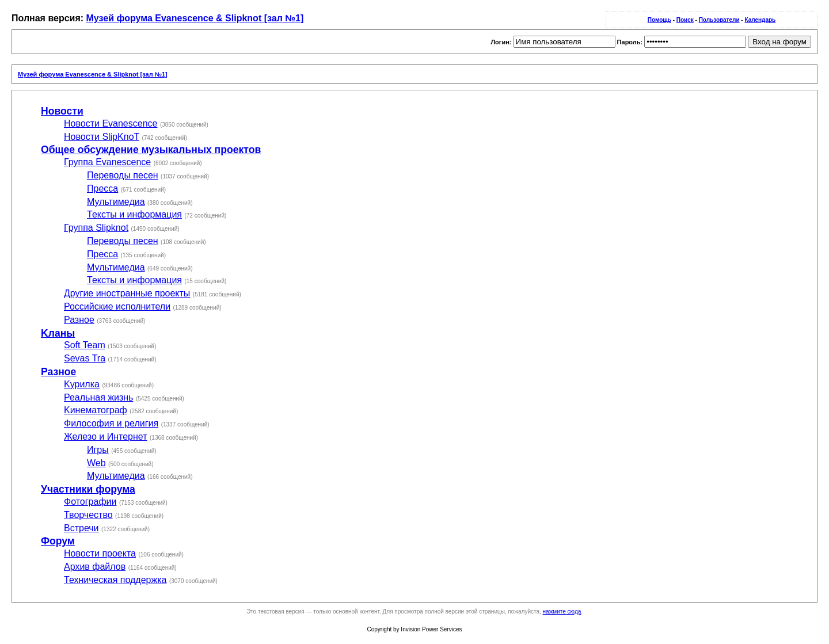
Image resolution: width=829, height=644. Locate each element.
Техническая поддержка (115, 580)
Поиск (685, 20)
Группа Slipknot (96, 228)
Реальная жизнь (98, 397)
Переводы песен (123, 175)
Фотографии (90, 502)
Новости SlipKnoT (102, 137)
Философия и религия (111, 423)
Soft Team (85, 345)
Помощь (659, 20)
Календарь (760, 20)
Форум (58, 541)
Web (96, 463)
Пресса (102, 188)
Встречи (81, 528)
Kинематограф (96, 410)
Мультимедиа (116, 202)
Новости (62, 111)
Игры (98, 450)
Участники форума (88, 489)
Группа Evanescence (107, 162)
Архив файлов (95, 567)
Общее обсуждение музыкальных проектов (151, 150)
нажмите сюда (562, 611)
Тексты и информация (134, 214)
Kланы (58, 333)
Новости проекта (100, 553)
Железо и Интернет (106, 437)
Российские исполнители (117, 306)
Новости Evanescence (111, 123)
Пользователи (719, 20)
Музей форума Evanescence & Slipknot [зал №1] (195, 18)
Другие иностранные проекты (127, 293)
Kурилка (82, 384)
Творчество (88, 515)
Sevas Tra (85, 358)
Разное (79, 320)
